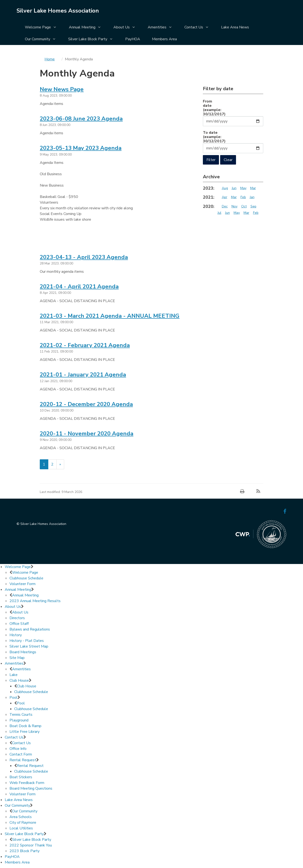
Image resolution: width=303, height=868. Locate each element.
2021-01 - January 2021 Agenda (83, 375)
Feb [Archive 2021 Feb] (243, 197)
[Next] (60, 464)
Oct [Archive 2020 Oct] (244, 206)
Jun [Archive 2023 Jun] (234, 188)
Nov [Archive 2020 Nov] (234, 206)
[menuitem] (41, 28)
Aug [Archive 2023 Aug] (225, 188)
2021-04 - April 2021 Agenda (79, 286)
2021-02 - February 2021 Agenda (85, 345)
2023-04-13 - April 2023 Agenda (84, 257)
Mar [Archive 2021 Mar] (234, 197)
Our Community (38, 39)
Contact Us (194, 27)
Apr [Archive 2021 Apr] (225, 197)
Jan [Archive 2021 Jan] (252, 197)
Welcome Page (38, 27)
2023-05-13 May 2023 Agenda (81, 148)
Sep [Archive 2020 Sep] (253, 206)
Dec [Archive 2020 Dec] (225, 206)
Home (50, 59)
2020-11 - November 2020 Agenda (87, 434)
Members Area (164, 39)
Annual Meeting (82, 27)
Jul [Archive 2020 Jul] (219, 213)
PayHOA (133, 39)
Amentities (157, 27)
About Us (122, 27)
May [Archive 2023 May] (243, 188)
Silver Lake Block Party (88, 39)
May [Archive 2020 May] (237, 213)
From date (212, 107)
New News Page (62, 89)
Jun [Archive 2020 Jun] (227, 213)
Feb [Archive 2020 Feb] (256, 213)
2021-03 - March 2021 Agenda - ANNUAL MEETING (110, 316)
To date (212, 137)
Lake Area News (235, 27)
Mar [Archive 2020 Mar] (246, 213)
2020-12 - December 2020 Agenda (86, 404)
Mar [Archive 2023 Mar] (253, 188)
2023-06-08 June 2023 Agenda (81, 119)
